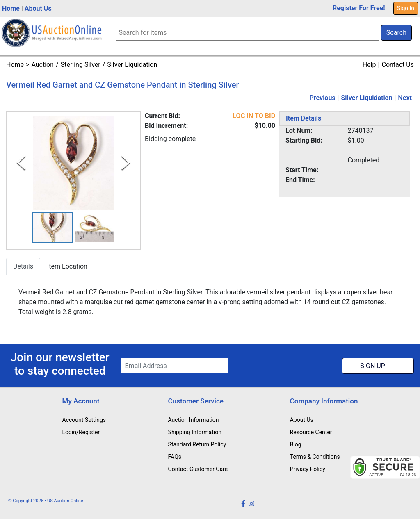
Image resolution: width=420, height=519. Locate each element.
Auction (42, 65)
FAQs (175, 457)
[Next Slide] (126, 163)
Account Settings (84, 420)
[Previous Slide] (21, 163)
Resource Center (311, 432)
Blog (296, 444)
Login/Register (81, 432)
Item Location (67, 267)
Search (396, 33)
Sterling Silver (81, 65)
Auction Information (194, 420)
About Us (38, 8)
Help (369, 65)
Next (405, 98)
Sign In (406, 8)
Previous (322, 98)
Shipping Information (195, 432)
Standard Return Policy (197, 444)
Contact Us (398, 65)
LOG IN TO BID (254, 116)
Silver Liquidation (132, 65)
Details (23, 267)
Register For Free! (359, 8)
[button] (52, 228)
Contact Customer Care (198, 469)
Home (11, 8)
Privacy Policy (308, 469)
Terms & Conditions (315, 457)
